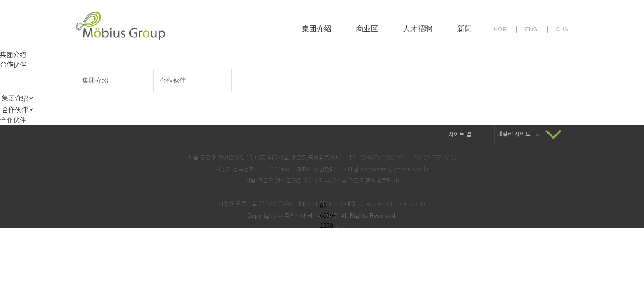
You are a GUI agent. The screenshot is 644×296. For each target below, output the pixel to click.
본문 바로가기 (0, 0)
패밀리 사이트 (529, 134)
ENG (531, 29)
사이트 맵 (460, 134)
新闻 (465, 29)
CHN (562, 29)
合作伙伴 (173, 80)
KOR (500, 29)
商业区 (367, 29)
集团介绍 (317, 29)
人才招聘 (418, 29)
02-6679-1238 (328, 215)
